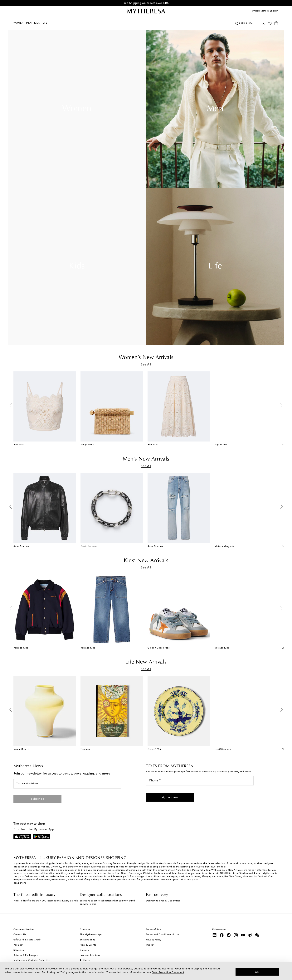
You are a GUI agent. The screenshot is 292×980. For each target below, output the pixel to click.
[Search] (237, 23)
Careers (84, 952)
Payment (18, 947)
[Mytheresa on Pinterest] (229, 937)
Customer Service (24, 931)
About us (85, 931)
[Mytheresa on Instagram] (236, 937)
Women (77, 109)
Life (215, 267)
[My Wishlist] (270, 23)
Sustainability (88, 942)
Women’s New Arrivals (146, 358)
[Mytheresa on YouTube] (243, 937)
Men (215, 109)
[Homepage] (146, 11)
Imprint (150, 947)
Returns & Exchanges (26, 957)
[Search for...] (249, 22)
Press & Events (88, 947)
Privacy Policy (154, 942)
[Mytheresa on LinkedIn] (215, 937)
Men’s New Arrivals (146, 460)
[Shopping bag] (276, 23)
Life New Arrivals (146, 664)
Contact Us (20, 937)
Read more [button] (20, 885)
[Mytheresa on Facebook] (222, 937)
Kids (77, 267)
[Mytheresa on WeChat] (257, 937)
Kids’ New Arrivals (146, 562)
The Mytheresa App (91, 937)
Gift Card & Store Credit (27, 942)
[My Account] (263, 23)
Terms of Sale (154, 931)
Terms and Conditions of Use (163, 937)
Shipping (19, 952)
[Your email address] (67, 786)
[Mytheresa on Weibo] (250, 937)
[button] (170, 799)
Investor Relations (90, 957)
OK (257, 972)
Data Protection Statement (168, 972)
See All (146, 365)
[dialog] (146, 971)
